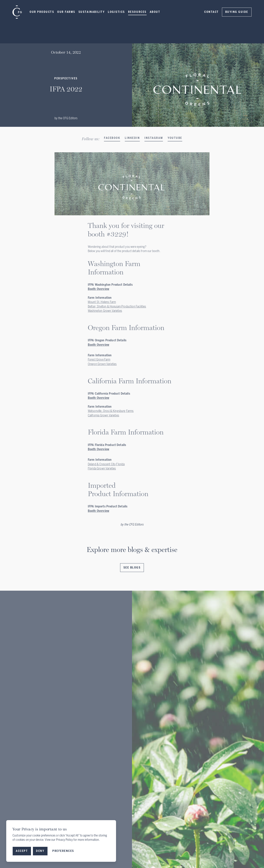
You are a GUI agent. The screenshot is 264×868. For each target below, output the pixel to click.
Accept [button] (22, 851)
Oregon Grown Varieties (102, 364)
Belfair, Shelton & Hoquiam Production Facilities (117, 306)
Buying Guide (237, 12)
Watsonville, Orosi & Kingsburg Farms (111, 411)
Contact (212, 12)
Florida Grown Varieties (102, 468)
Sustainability (92, 12)
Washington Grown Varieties (105, 311)
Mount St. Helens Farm (102, 302)
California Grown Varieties (103, 415)
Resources (137, 12)
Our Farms (66, 12)
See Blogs (132, 568)
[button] (42, 12)
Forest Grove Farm (99, 360)
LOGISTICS (116, 12)
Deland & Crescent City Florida (106, 464)
